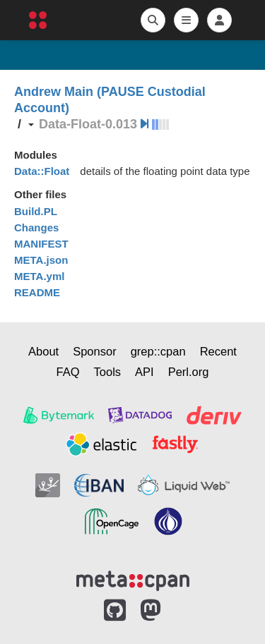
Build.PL (36, 211)
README (37, 292)
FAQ (68, 372)
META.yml (39, 276)
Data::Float (42, 171)
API (145, 372)
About (43, 351)
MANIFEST (41, 244)
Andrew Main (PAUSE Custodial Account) (110, 100)
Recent (218, 351)
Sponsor (94, 351)
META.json (41, 260)
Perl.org (189, 372)
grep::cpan (158, 351)
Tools (108, 372)
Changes (36, 227)
